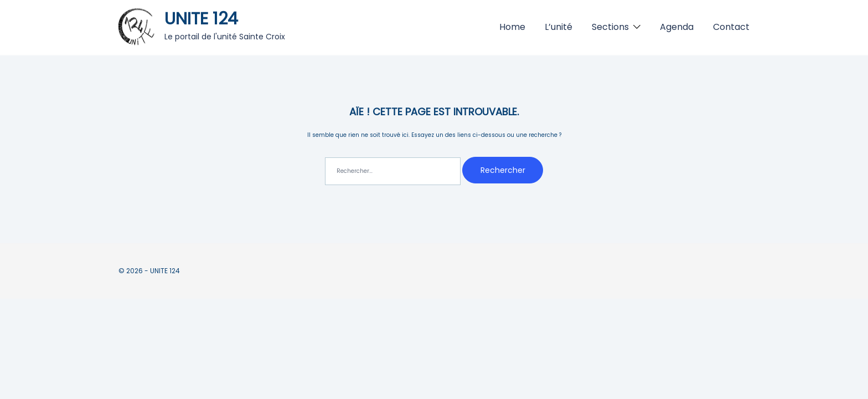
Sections (610, 27)
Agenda (677, 27)
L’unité (559, 27)
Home (512, 27)
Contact (731, 27)
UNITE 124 (201, 19)
